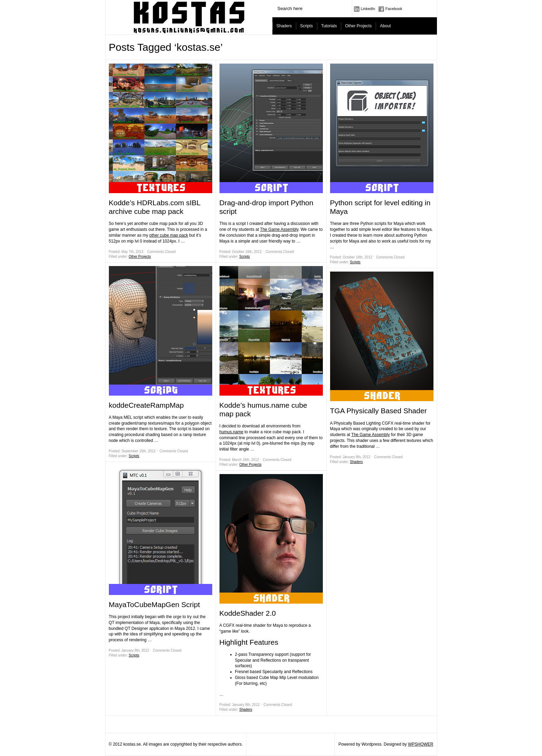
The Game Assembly (279, 229)
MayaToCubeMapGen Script (155, 604)
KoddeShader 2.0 (248, 613)
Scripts (306, 26)
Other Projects (358, 26)
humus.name (231, 432)
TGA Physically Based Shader (379, 411)
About (385, 26)
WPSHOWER (420, 744)
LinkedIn (368, 9)
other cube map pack (169, 235)
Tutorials (329, 26)
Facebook (394, 9)
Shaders (284, 26)
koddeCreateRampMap (146, 405)
